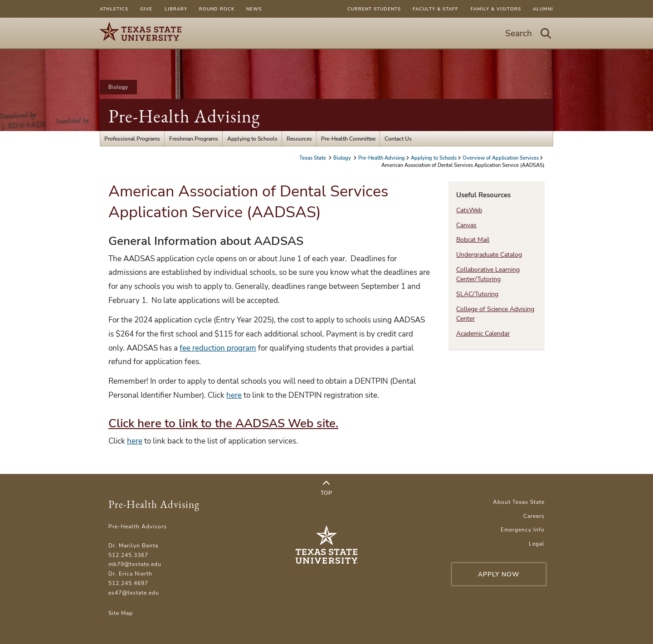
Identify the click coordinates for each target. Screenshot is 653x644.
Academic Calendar (483, 334)
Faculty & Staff (436, 9)
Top (326, 488)
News (254, 9)
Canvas (466, 225)
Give (146, 9)
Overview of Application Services (501, 158)
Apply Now (499, 574)
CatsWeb (469, 210)
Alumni (543, 9)
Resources (299, 139)
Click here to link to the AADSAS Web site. (223, 423)
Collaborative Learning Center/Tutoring (488, 274)
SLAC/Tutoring (477, 294)
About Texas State (519, 502)
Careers (534, 516)
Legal (537, 544)
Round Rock (217, 9)
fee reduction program (218, 348)
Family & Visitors (496, 9)
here (234, 395)
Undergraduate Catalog (489, 255)
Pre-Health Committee (348, 139)
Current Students (374, 9)
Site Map (121, 613)
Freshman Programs (194, 139)
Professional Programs (132, 139)
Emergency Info (523, 529)
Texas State (313, 158)
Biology (118, 87)
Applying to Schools (252, 139)
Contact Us (398, 139)
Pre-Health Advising (184, 116)
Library (176, 9)
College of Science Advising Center (495, 314)
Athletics (114, 9)
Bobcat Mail (473, 240)
